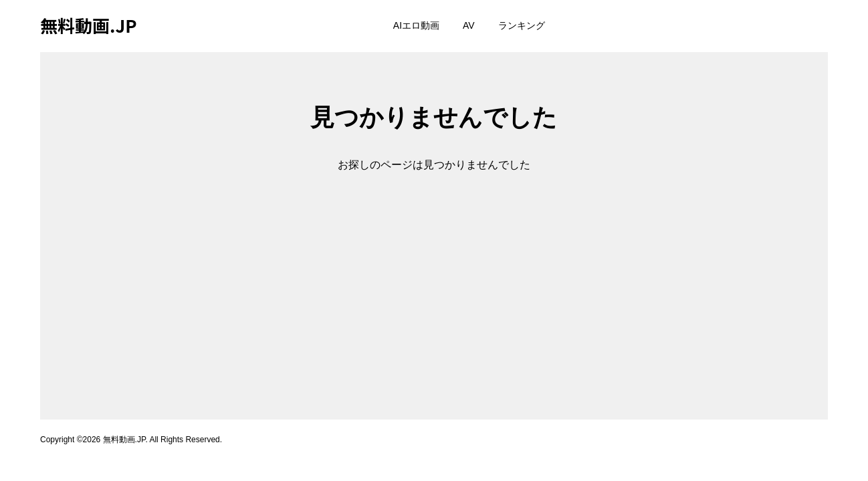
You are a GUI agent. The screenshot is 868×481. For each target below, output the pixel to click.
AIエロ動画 (416, 25)
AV (469, 25)
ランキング (522, 25)
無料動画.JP (89, 25)
